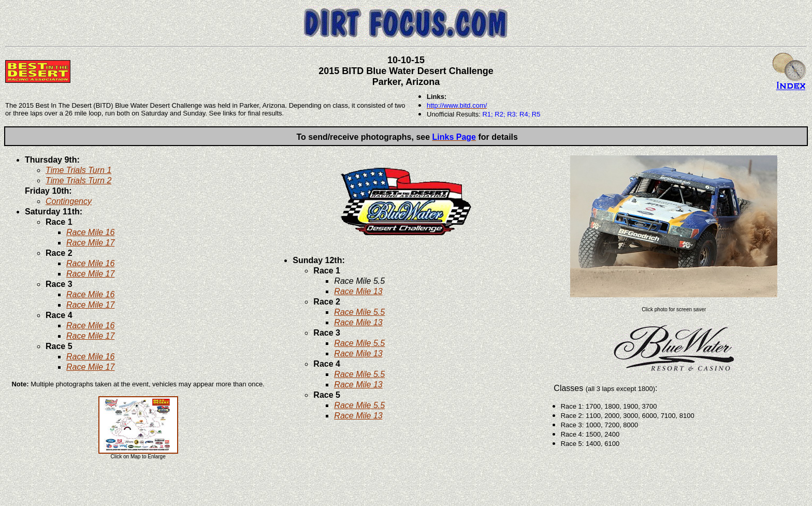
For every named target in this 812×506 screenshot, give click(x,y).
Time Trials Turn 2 (78, 180)
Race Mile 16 (90, 232)
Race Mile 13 (358, 291)
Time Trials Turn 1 (78, 170)
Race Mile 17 (90, 243)
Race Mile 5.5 (359, 312)
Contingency (69, 201)
